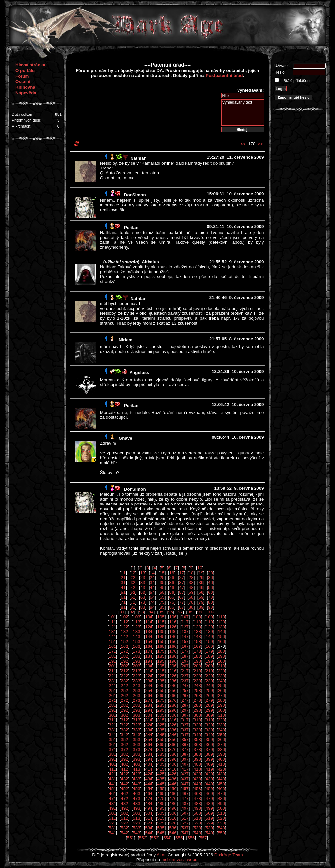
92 (132, 612)
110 (221, 617)
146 (173, 637)
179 (209, 651)
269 (209, 695)
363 (136, 744)
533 (136, 828)
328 (197, 725)
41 (123, 587)
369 (209, 744)
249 (209, 686)
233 (136, 681)
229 (209, 676)
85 (162, 607)
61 (123, 597)
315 (161, 720)
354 (149, 740)
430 (221, 774)
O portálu (25, 71)
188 (197, 656)
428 (197, 774)
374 (149, 749)
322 (124, 725)
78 (191, 602)
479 (209, 798)
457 (185, 789)
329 (209, 725)
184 (149, 656)
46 (172, 587)
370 (221, 744)
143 (136, 637)
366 (173, 744)
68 (191, 597)
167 (185, 646)
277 (185, 700)
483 (136, 803)
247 (185, 686)
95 (161, 612)
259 (209, 691)
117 (185, 622)
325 (161, 725)
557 (203, 838)
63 (143, 597)
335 (161, 730)
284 (149, 705)
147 (185, 637)
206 (173, 666)
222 (124, 676)
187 (185, 656)
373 (136, 749)
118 (197, 622)
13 (143, 573)
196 (173, 661)
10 (200, 568)
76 (172, 602)
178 (197, 651)
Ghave (125, 438)
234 (149, 681)
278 (197, 700)
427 (185, 774)
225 (161, 676)
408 (197, 764)
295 (161, 710)
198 (197, 661)
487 (185, 803)
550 (221, 833)
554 (167, 838)
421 (112, 774)
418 (197, 769)
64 (152, 597)
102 (124, 617)
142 (124, 637)
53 (143, 592)
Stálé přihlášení (296, 81)
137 (185, 632)
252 (124, 691)
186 (173, 656)
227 (185, 676)
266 (173, 695)
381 (112, 754)
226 (173, 676)
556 (191, 838)
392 (124, 759)
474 (149, 798)
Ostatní (23, 82)
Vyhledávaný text (243, 113)
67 (181, 597)
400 (221, 759)
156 (173, 641)
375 (161, 749)
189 (209, 656)
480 (221, 798)
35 (162, 583)
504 (149, 813)
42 (133, 587)
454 (149, 789)
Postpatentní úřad (224, 75)
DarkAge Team (229, 855)
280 (221, 700)
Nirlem (125, 340)
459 (209, 789)
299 (209, 710)
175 (161, 651)
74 (152, 602)
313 (136, 720)
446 (173, 784)
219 (209, 671)
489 (209, 803)
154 (149, 641)
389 (209, 754)
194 (149, 661)
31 (123, 583)
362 (124, 744)
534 (149, 828)
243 (136, 686)
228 (197, 676)
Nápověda (26, 93)
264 (149, 695)
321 (112, 725)
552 (143, 838)
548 (197, 833)
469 (209, 794)
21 (123, 578)
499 (209, 808)
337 (185, 730)
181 (112, 656)
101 (112, 617)
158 (197, 641)
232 (124, 681)
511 (112, 818)
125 (161, 627)
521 (112, 823)
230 (221, 676)
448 (197, 784)
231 (112, 681)
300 (221, 710)
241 (112, 686)
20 (211, 573)
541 (112, 833)
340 (221, 730)
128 (197, 627)
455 (161, 789)
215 (161, 671)
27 (181, 578)
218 (197, 671)
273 (136, 700)
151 (112, 641)
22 (133, 578)
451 (112, 789)
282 (124, 705)
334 (149, 730)
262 (124, 695)
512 (124, 818)
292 (124, 710)
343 (136, 735)
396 (173, 759)
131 (112, 632)
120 (221, 622)
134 (149, 632)
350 (221, 735)
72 (133, 602)
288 (197, 705)
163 (136, 646)
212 (124, 671)
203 (136, 666)
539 (209, 828)
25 (162, 578)
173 (136, 651)
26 (172, 578)
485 (161, 803)
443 (136, 784)
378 (197, 749)
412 (124, 769)
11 (123, 573)
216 (173, 671)
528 (197, 823)
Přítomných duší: (26, 120)
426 (173, 774)
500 (221, 808)
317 (185, 720)
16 (172, 573)
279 (209, 700)
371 (112, 749)
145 (161, 637)
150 (221, 637)
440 (221, 779)
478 (197, 798)
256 (173, 691)
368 (197, 744)
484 (149, 803)
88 (191, 607)
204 (149, 666)
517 (185, 818)
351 (112, 740)
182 (124, 656)
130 (221, 627)
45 (162, 587)
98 (190, 612)
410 (221, 764)
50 (211, 587)
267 (185, 695)
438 (197, 779)
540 (221, 828)
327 (185, 725)
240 (221, 681)
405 (161, 764)
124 (149, 627)
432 (124, 779)
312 (124, 720)
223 (136, 676)
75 (162, 602)
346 (173, 735)
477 (185, 798)
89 (201, 607)
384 (149, 754)
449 (209, 784)
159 (209, 641)
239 (209, 681)
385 (161, 754)
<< (243, 144)
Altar (161, 855)
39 (201, 583)
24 (152, 578)
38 (191, 583)
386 (173, 754)
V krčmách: (22, 126)
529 (209, 823)
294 (149, 710)
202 (124, 666)
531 (112, 828)
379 (209, 749)
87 (181, 607)
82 (133, 607)
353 (136, 740)
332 (124, 730)
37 (181, 583)
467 (185, 794)
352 (124, 740)
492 (124, 808)
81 (123, 607)
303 (136, 715)
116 (173, 622)
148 (197, 637)
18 (191, 573)
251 (112, 691)
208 (197, 666)
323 (136, 725)
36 (172, 583)
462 (124, 794)
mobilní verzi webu (179, 860)
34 (152, 583)
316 (173, 720)
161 (112, 646)
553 (155, 838)
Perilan (131, 228)
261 (112, 695)
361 (112, 744)
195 (161, 661)
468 (197, 794)
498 (197, 808)
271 (112, 700)
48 (191, 587)
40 (211, 583)
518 (197, 818)
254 (149, 691)
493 (136, 808)
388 (197, 754)
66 (172, 597)
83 (143, 607)
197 (185, 661)
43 (143, 587)
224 (149, 676)
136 (173, 632)
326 (173, 725)
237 (185, 681)
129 (209, 627)
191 (112, 661)
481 (112, 803)
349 (209, 735)
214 (149, 671)
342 (124, 735)
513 (136, 818)
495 (161, 808)
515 (161, 818)
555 (179, 838)
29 (201, 578)
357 (185, 740)
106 (173, 617)
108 (197, 617)
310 (221, 715)
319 (209, 720)
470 (221, 794)
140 (221, 632)
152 (124, 641)
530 (221, 823)
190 (221, 656)
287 (185, 705)
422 (124, 774)
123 (136, 627)
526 (173, 823)
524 (149, 823)
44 (152, 587)
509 (209, 813)
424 (149, 774)
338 (197, 730)
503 (136, 813)
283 (136, 705)
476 (173, 798)
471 (112, 798)
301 (112, 715)
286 (173, 705)
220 (221, 671)
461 (112, 794)
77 (181, 602)
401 (112, 764)
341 (112, 735)
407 (185, 764)
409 (209, 764)
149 (209, 637)
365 (161, 744)
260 (221, 691)
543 (136, 833)
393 (136, 759)
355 (161, 740)
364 (149, 744)
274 (149, 700)
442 (124, 784)
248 (197, 686)
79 (201, 602)
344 (149, 735)
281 (112, 705)
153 (136, 641)
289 (209, 705)
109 (209, 617)
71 (123, 602)
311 (112, 720)
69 (201, 597)
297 (185, 710)
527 (185, 823)
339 (209, 730)
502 (124, 813)
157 (185, 641)
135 (161, 632)
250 (221, 686)
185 (161, 656)
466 (173, 794)
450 (221, 784)
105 (161, 617)
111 (112, 622)
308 (197, 715)
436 (173, 779)
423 (136, 774)
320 (221, 720)
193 (136, 661)
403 (136, 764)
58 (191, 592)
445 (161, 784)
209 (209, 666)
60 (211, 592)
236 (173, 681)
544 (149, 833)
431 (112, 779)
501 (112, 813)
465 (161, 794)
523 (136, 823)
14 (152, 573)
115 (161, 622)
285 (161, 705)
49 (201, 587)
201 (112, 666)
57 (181, 592)
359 (209, 740)
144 (149, 637)
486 (173, 803)
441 (112, 784)
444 (149, 784)
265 (161, 695)
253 (136, 691)
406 (173, 764)
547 (185, 833)
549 (209, 833)
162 (124, 646)
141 (112, 637)
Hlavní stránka (30, 65)
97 (180, 612)
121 (112, 627)
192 (124, 661)
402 (124, 764)
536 (173, 828)
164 (149, 646)
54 (152, 592)
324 (149, 725)
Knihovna (25, 87)
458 (197, 789)
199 (209, 661)
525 (161, 823)
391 (112, 759)
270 (221, 695)
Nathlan (139, 158)
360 (221, 740)
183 (136, 656)
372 (124, 749)
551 (131, 838)
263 (136, 695)
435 (161, 779)
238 (197, 681)
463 (136, 794)
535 (161, 828)
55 (162, 592)
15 (162, 573)
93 (141, 612)
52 (133, 592)
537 (185, 828)
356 (173, 740)
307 (185, 715)
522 (124, 823)
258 (197, 691)
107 (185, 617)
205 (161, 666)
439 (209, 779)
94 (151, 612)
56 (172, 592)
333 (136, 730)
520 (221, 818)
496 (173, 808)
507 (185, 813)
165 (161, 646)
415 (161, 769)
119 (209, 622)
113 (136, 622)
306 (173, 715)
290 (221, 705)
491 (112, 808)
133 (136, 632)
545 (161, 833)
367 (185, 744)
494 (149, 808)
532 (124, 828)
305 (161, 715)
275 (161, 700)
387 (185, 754)
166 (173, 646)
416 (173, 769)
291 (112, 710)
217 (185, 671)
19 (201, 573)
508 (197, 813)
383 (136, 754)
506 (173, 813)
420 (221, 769)
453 (136, 789)
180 (221, 651)
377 (185, 749)
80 (211, 602)
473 (136, 798)
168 (197, 646)
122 (124, 627)
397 (185, 759)
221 (112, 676)
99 (200, 612)
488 (197, 803)
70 (211, 597)
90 (211, 607)
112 (124, 622)
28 (191, 578)
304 (149, 715)
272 (124, 700)
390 (221, 754)
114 (149, 622)
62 (133, 597)
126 (173, 627)
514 (149, 818)
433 (136, 779)
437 (185, 779)
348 (197, 735)
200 (221, 661)
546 (173, 833)
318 (197, 720)
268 (197, 695)
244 (149, 686)
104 (149, 617)
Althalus (150, 262)
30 (211, 578)
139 (209, 632)
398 (197, 759)
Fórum (22, 76)
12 (133, 573)
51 (123, 592)
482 (124, 803)
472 (124, 798)
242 (124, 686)
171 (112, 651)
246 (173, 686)
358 (197, 740)
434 (149, 779)
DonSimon (135, 195)
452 (124, 789)
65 (162, 597)
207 (185, 666)
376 (173, 749)
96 (171, 612)
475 (161, 798)
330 (221, 725)
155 (161, 641)
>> (260, 144)
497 (185, 808)
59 (201, 592)
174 (149, 651)
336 (173, 730)
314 (149, 720)
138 (197, 632)
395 (161, 759)
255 (161, 691)
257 (185, 691)
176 (173, 651)
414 (149, 769)
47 (181, 587)
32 (133, 583)
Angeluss (139, 372)
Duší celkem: (23, 115)
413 (136, 769)
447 (185, 784)
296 (173, 710)
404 (149, 764)
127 (185, 627)
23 (143, 578)
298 (197, 710)
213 (136, 671)
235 (161, 681)
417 (185, 769)
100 (210, 612)
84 (152, 607)
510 (221, 813)
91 (122, 612)
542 (124, 833)
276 (173, 700)
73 (143, 602)
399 (209, 759)
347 (185, 735)
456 (173, 789)
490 (221, 803)
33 (143, 583)
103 (136, 617)
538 (197, 828)
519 (209, 818)
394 (149, 759)
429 (209, 774)
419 (209, 769)
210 (221, 666)
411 (112, 769)
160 (221, 641)
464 (149, 794)
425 (161, 774)
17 (181, 573)
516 (173, 818)
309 (209, 715)
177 (185, 651)
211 (112, 671)
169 (209, 646)
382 (124, 754)
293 (136, 710)
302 (124, 715)
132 (124, 632)
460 (221, 789)
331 (112, 730)
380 (221, 749)
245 (161, 686)
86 (172, 607)
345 (161, 735)
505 (161, 813)
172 (124, 651)
